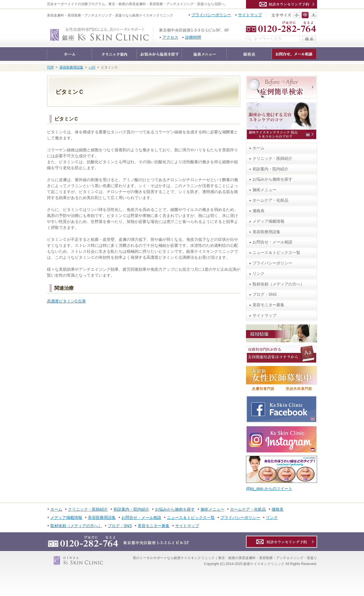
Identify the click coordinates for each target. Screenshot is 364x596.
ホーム (258, 148)
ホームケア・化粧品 (270, 200)
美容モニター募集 (268, 305)
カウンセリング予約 (282, 4)
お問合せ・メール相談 (272, 242)
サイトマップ (264, 315)
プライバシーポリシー (272, 263)
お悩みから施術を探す (272, 179)
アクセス (170, 37)
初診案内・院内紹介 (270, 169)
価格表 (258, 211)
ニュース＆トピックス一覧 (276, 253)
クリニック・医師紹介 (272, 158)
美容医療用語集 (266, 232)
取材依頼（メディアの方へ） (278, 284)
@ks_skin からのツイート (269, 489)
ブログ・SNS (265, 294)
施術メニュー (264, 190)
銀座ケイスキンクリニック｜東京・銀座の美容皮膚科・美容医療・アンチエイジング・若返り (153, 29)
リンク (258, 274)
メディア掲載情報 (268, 221)
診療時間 (193, 37)
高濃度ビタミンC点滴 (66, 301)
